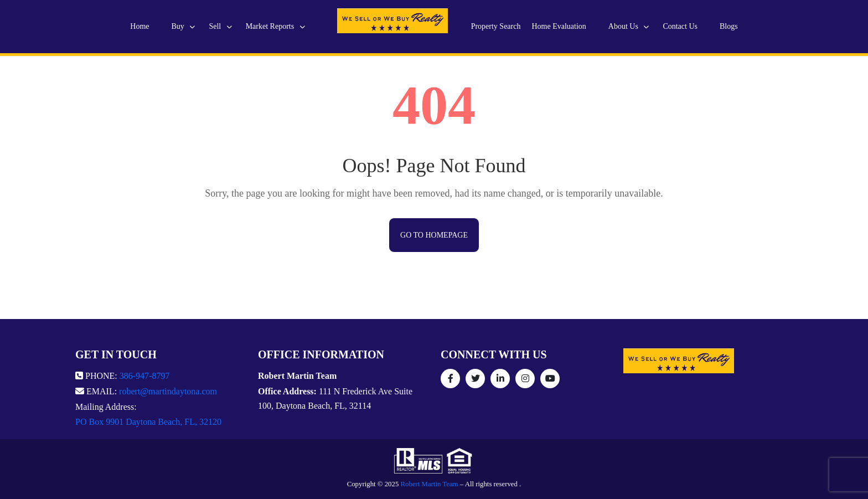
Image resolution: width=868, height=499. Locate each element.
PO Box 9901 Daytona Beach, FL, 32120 (148, 422)
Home (139, 26)
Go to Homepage (434, 235)
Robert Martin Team (430, 484)
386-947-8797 (145, 376)
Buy (184, 26)
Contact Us (680, 26)
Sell (220, 26)
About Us (629, 26)
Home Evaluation (559, 26)
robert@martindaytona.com (168, 391)
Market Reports (275, 26)
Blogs (729, 26)
